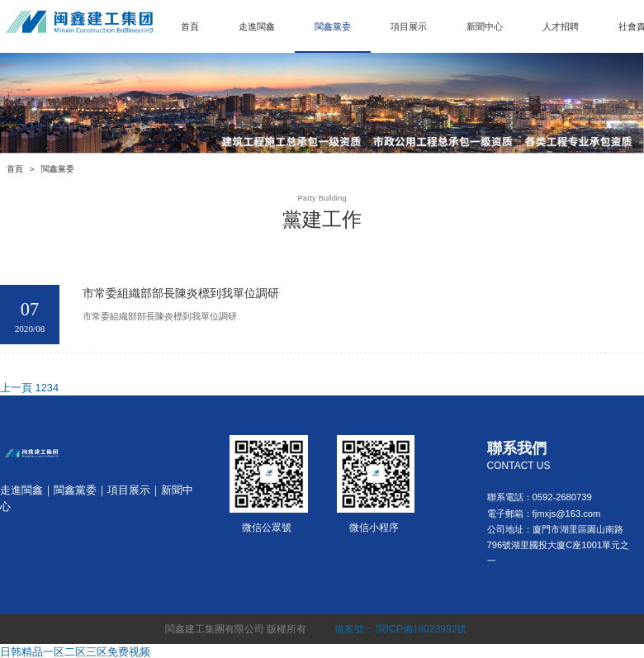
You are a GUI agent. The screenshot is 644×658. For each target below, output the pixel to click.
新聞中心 (485, 26)
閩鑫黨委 (333, 26)
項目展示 (409, 26)
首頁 (190, 26)
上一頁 (16, 388)
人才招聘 (561, 26)
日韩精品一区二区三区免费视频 (75, 652)
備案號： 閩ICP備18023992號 (401, 629)
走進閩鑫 (257, 26)
